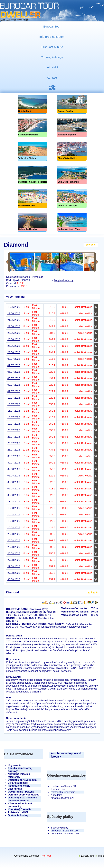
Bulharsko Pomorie (32, 128)
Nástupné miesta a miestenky (19, 775)
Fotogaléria (54, 88)
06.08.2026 (14, 476)
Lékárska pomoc (18, 783)
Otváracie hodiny (18, 815)
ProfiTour (46, 856)
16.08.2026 (14, 521)
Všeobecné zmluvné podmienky (20, 805)
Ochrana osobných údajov (24, 795)
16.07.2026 (14, 404)
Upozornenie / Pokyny (21, 792)
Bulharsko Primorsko (72, 175)
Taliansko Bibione (32, 151)
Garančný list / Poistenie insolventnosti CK (22, 799)
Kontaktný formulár (19, 809)
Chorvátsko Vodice (72, 151)
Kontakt (52, 78)
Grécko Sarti (32, 104)
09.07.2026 (14, 385)
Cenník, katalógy (52, 57)
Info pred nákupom (52, 37)
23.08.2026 (14, 547)
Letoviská (52, 67)
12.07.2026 (14, 398)
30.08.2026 (14, 579)
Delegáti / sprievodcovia (22, 780)
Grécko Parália (72, 104)
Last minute (15, 789)
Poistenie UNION (18, 812)
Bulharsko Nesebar (32, 222)
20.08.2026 (14, 534)
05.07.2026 (14, 372)
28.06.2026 (14, 352)
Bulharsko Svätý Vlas (72, 222)
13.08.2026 (14, 502)
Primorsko (38, 277)
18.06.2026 (14, 307)
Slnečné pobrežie (32, 175)
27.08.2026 (14, 560)
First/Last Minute (52, 47)
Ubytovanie (15, 765)
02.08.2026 (14, 469)
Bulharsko (25, 277)
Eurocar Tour (52, 26)
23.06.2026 (14, 326)
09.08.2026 (14, 495)
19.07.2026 (14, 424)
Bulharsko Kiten (32, 199)
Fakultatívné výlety (19, 786)
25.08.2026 (14, 553)
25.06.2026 (14, 333)
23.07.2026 (14, 430)
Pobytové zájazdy (63, 280)
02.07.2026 (14, 359)
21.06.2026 (14, 320)
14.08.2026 (14, 514)
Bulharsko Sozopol (72, 199)
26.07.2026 (14, 443)
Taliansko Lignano (72, 128)
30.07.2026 (14, 456)
